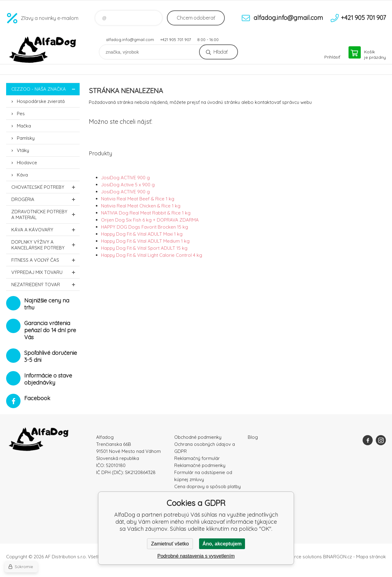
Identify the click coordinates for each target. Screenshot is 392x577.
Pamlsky (26, 138)
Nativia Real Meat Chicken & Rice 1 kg (141, 206)
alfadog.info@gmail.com (130, 40)
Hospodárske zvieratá (41, 101)
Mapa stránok (371, 557)
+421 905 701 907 (176, 40)
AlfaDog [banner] (43, 50)
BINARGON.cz (337, 557)
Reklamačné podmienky (200, 465)
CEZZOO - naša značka (45, 89)
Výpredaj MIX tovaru (45, 272)
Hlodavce (27, 163)
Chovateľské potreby (45, 187)
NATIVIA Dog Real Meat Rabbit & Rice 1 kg (146, 213)
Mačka (24, 126)
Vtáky (23, 150)
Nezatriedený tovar (45, 285)
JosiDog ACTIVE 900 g (125, 178)
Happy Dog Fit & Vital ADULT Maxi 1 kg (142, 234)
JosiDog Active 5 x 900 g (128, 185)
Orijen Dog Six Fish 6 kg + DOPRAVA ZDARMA (150, 220)
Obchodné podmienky (198, 437)
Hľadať (220, 52)
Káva (22, 175)
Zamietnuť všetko (170, 544)
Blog (253, 437)
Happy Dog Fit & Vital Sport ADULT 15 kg (144, 248)
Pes (21, 114)
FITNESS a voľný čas (45, 260)
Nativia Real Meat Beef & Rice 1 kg (138, 199)
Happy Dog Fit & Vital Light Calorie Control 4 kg (152, 255)
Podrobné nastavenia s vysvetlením (196, 556)
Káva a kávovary (45, 230)
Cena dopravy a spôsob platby (207, 486)
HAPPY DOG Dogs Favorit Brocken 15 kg (145, 227)
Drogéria (45, 199)
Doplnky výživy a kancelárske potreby (45, 245)
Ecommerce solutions (299, 557)
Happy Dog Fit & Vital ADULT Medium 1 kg (145, 241)
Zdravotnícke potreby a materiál (45, 214)
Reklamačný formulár (197, 458)
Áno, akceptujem (222, 544)
